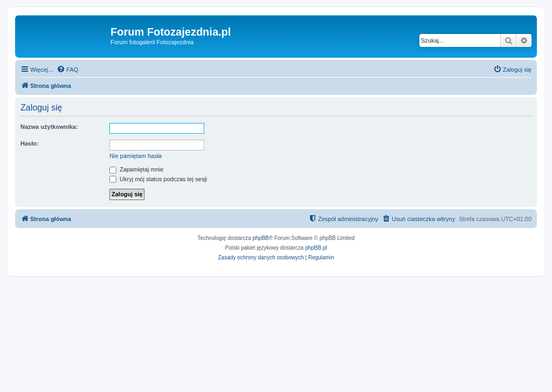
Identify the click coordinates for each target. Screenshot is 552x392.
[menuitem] (67, 70)
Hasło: (30, 143)
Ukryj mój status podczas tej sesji (158, 179)
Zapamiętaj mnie (136, 169)
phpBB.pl (316, 248)
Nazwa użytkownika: (49, 127)
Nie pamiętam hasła (136, 156)
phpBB (261, 238)
